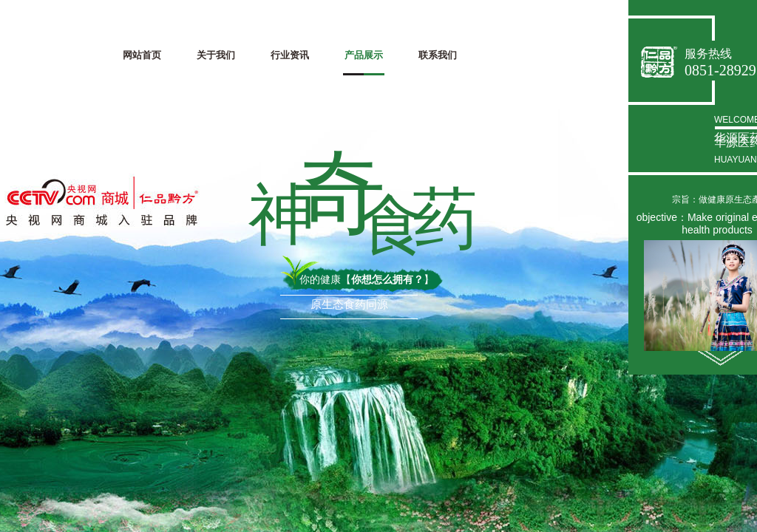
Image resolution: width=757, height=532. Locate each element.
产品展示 (364, 55)
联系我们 (438, 55)
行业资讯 (290, 55)
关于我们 (216, 55)
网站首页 (142, 55)
